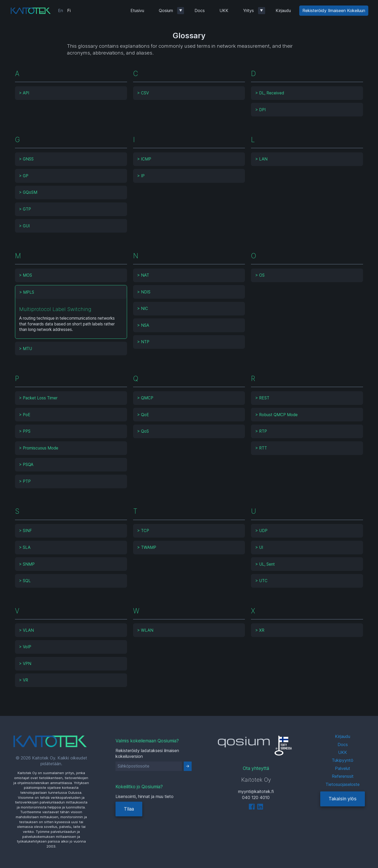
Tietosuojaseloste (343, 784)
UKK (224, 10)
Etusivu (137, 10)
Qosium (166, 10)
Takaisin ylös (343, 799)
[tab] (71, 93)
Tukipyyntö (343, 760)
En (61, 10)
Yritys (248, 10)
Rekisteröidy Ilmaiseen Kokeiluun (334, 10)
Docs (200, 10)
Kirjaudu (283, 10)
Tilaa (129, 809)
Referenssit (343, 776)
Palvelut (343, 768)
